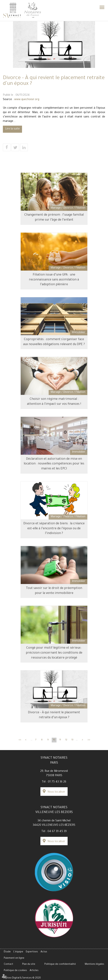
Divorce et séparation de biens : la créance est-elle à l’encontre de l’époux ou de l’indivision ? (54, 529)
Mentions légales (94, 964)
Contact (9, 964)
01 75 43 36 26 (57, 782)
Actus (44, 952)
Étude (7, 952)
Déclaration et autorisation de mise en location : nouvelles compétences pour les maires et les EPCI (54, 464)
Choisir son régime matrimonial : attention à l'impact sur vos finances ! (54, 402)
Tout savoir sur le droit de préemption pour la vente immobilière (54, 591)
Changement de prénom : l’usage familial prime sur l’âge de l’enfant (54, 218)
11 (60, 740)
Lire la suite (12, 129)
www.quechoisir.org (27, 100)
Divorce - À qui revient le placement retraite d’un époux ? (54, 715)
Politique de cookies (15, 971)
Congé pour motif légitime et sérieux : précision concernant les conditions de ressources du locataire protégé (54, 653)
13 (72, 740)
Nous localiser (56, 792)
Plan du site (29, 964)
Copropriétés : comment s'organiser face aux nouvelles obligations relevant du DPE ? (54, 342)
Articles (34, 971)
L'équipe (18, 952)
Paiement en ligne (14, 958)
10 (54, 740)
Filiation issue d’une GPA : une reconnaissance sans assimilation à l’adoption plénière (54, 280)
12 (66, 740)
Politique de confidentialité (60, 964)
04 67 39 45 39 (57, 832)
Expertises (32, 952)
